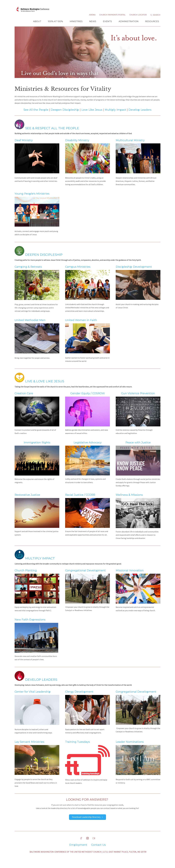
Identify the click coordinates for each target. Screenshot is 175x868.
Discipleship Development (134, 272)
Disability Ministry (77, 146)
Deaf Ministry (24, 146)
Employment (78, 850)
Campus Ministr (76, 272)
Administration (129, 22)
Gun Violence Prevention (138, 399)
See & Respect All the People (47, 134)
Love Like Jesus (92, 115)
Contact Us (98, 850)
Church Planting (26, 576)
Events (107, 22)
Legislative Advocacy (88, 448)
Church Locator (138, 16)
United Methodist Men (30, 326)
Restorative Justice (27, 500)
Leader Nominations (130, 747)
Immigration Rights (37, 448)
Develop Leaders (140, 115)
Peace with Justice (138, 448)
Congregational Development (85, 576)
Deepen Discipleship (65, 115)
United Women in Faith (81, 326)
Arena (92, 16)
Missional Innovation (130, 576)
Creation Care (24, 399)
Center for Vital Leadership (33, 697)
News (93, 22)
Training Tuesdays (77, 747)
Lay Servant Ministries (29, 747)
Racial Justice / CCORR (80, 500)
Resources (152, 22)
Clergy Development (79, 697)
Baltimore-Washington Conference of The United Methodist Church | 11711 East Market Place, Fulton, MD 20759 (88, 857)
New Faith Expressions (30, 625)
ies (89, 272)
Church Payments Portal (112, 16)
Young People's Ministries (32, 199)
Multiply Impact (116, 115)
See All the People (36, 115)
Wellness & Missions (129, 500)
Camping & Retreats (28, 272)
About (37, 22)
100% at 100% (55, 22)
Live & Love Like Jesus (45, 387)
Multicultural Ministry (130, 146)
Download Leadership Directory (86, 822)
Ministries (76, 22)
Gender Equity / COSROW (88, 399)
